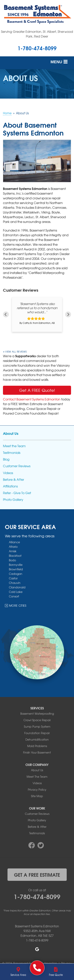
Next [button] (68, 314)
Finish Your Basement (37, 752)
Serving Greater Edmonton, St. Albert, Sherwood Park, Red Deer (37, 34)
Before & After (14, 479)
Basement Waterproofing (37, 713)
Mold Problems (37, 746)
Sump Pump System (37, 726)
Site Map (37, 796)
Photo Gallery (13, 500)
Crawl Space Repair (37, 720)
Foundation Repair (37, 733)
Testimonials (12, 453)
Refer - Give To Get (17, 493)
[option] (37, 315)
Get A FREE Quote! (37, 390)
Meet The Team (37, 777)
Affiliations (10, 486)
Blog (6, 459)
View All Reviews (16, 352)
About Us (11, 433)
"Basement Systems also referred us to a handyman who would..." (37, 308)
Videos (8, 473)
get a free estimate (37, 875)
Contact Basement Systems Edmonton (32, 399)
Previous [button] (6, 314)
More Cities (18, 605)
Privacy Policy (37, 789)
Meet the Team (14, 446)
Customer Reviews (17, 466)
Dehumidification (37, 739)
